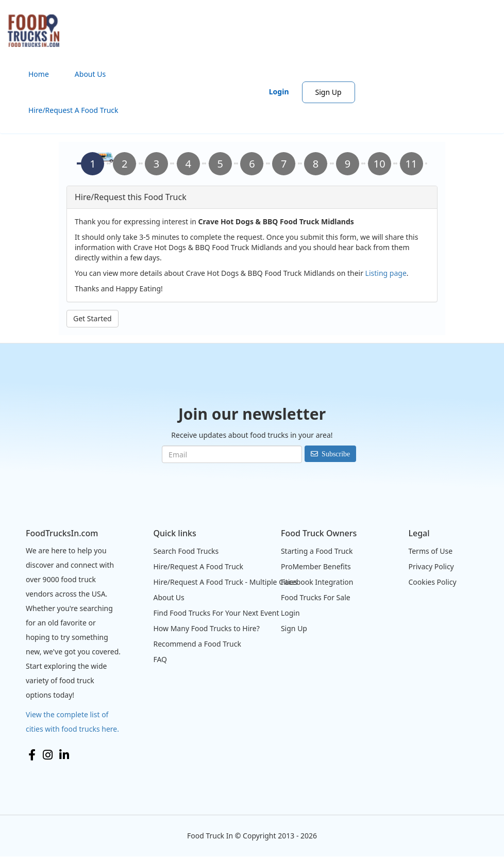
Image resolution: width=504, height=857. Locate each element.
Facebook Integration (317, 582)
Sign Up (329, 92)
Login (279, 92)
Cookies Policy (432, 582)
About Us (90, 74)
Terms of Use (430, 551)
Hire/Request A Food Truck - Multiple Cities (225, 582)
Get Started (93, 318)
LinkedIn (64, 755)
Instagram (48, 755)
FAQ (160, 659)
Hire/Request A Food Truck (73, 110)
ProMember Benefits (316, 566)
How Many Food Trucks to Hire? (206, 628)
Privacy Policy (431, 566)
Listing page (386, 273)
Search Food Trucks (186, 551)
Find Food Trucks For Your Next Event (216, 613)
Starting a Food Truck (317, 551)
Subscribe (336, 454)
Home (39, 74)
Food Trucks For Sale (316, 597)
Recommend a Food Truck (197, 644)
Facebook (32, 755)
